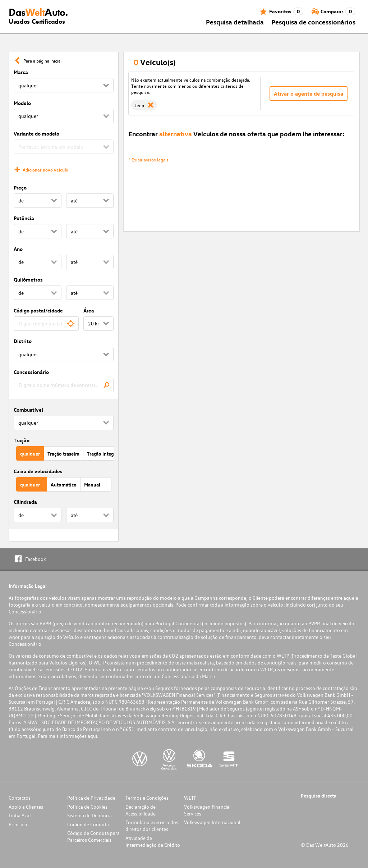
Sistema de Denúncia (89, 815)
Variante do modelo (36, 134)
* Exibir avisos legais (148, 159)
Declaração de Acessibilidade (141, 810)
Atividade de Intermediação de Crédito (153, 841)
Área (89, 310)
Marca (21, 72)
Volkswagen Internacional (212, 822)
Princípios (19, 824)
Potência (24, 218)
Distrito (23, 341)
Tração (22, 440)
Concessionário (31, 372)
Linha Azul (20, 815)
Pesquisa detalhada (235, 22)
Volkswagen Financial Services (207, 810)
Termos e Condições (147, 798)
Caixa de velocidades (38, 471)
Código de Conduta (88, 824)
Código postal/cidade (38, 310)
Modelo (22, 103)
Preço (20, 188)
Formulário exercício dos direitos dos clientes (152, 826)
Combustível (28, 410)
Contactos (20, 798)
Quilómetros (28, 280)
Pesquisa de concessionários (313, 22)
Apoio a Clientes (26, 807)
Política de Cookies (87, 807)
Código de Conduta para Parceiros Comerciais (93, 836)
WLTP (190, 798)
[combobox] (46, 324)
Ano (18, 249)
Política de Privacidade (91, 798)
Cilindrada (25, 502)
